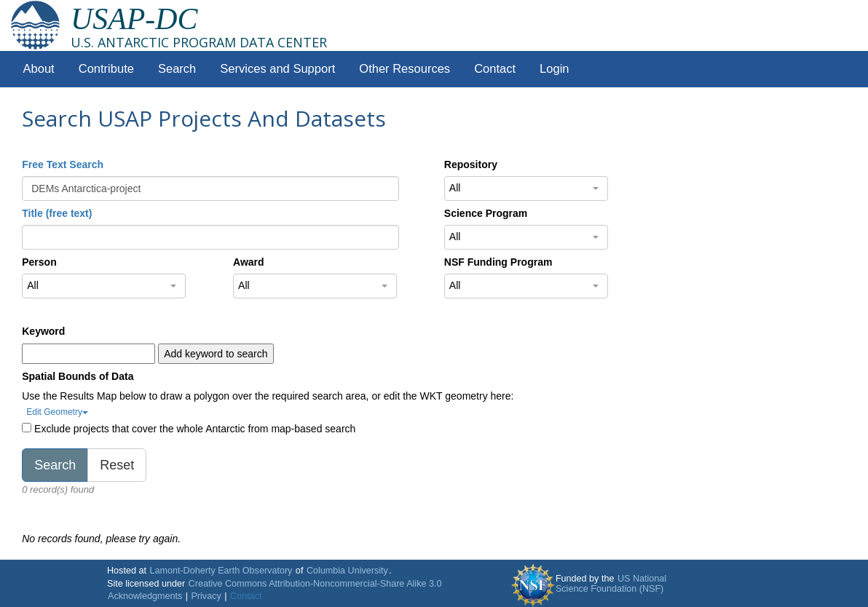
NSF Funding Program (498, 262)
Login (554, 69)
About (39, 69)
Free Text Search (63, 164)
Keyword (43, 331)
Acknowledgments (145, 596)
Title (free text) (57, 213)
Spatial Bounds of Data (78, 376)
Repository (471, 164)
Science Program (486, 213)
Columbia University (347, 571)
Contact (495, 69)
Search (177, 69)
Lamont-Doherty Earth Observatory (221, 571)
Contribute (106, 69)
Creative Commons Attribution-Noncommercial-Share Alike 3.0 (315, 584)
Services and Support (277, 69)
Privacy (206, 596)
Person (39, 262)
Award (249, 262)
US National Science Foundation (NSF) (611, 584)
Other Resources (405, 69)
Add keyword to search (216, 354)
